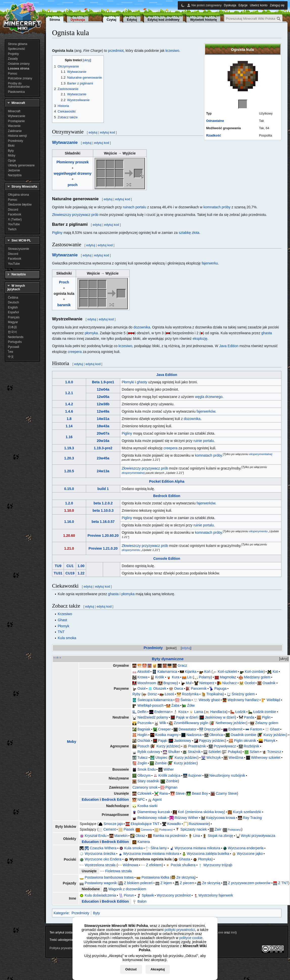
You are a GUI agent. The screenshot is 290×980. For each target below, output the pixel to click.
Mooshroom (147, 683)
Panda (249, 717)
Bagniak (144, 729)
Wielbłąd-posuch (151, 705)
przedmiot (116, 51)
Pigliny (57, 233)
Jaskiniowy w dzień (220, 717)
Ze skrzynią (185, 877)
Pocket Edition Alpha (167, 481)
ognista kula (64, 294)
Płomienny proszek (72, 162)
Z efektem (154, 865)
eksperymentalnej (261, 454)
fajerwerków (206, 411)
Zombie (161, 763)
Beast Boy (200, 793)
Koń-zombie (254, 672)
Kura (176, 677)
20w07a (103, 433)
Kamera (144, 842)
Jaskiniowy (183, 741)
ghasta (267, 333)
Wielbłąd (273, 700)
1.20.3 (69, 458)
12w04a (103, 389)
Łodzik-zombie (265, 712)
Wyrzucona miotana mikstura (197, 848)
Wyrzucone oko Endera (103, 859)
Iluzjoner (195, 775)
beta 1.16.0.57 (103, 522)
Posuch (143, 746)
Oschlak (144, 741)
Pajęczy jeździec (212, 741)
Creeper (164, 729)
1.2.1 (69, 393)
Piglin (266, 717)
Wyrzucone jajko (250, 854)
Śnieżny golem (243, 694)
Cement (110, 829)
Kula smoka (67, 638)
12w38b (103, 404)
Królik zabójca (169, 775)
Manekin (121, 836)
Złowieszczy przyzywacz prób (75, 215)
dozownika (142, 327)
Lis (189, 677)
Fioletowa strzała (118, 871)
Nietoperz (207, 683)
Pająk (162, 741)
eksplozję (200, 339)
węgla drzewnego (209, 397)
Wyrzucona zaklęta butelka (208, 854)
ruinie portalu (204, 441)
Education (90, 799)
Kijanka (191, 672)
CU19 (70, 573)
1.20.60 (69, 536)
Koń (207, 672)
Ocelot (250, 683)
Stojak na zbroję (220, 836)
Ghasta (185, 859)
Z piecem (187, 883)
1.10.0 (69, 510)
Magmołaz (228, 677)
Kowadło (174, 824)
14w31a (103, 419)
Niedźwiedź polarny (153, 717)
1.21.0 (69, 548)
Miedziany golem (257, 677)
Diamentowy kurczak (154, 812)
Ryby (136, 694)
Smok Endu (147, 769)
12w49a (103, 411)
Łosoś (169, 694)
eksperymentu (258, 531)
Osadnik (269, 683)
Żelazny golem (267, 723)
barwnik (64, 305)
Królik (160, 677)
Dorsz (152, 694)
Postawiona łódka (155, 877)
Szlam (255, 752)
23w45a (103, 458)
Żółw (191, 705)
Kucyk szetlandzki (247, 812)
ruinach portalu (135, 207)
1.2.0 (69, 503)
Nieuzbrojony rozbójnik (227, 775)
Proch (64, 282)
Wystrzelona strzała (100, 865)
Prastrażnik (197, 746)
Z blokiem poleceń (138, 883)
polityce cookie (191, 938)
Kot (275, 672)
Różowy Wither (186, 818)
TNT (61, 632)
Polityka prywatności (63, 948)
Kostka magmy (167, 735)
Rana (164, 793)
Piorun (129, 895)
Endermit (235, 729)
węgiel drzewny (78, 173)
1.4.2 (69, 404)
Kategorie (61, 913)
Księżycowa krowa (221, 818)
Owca (179, 688)
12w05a (103, 397)
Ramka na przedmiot (169, 836)
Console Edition (167, 559)
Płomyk (63, 626)
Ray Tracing (252, 818)
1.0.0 (69, 382)
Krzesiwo (65, 614)
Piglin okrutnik (245, 741)
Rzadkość (214, 136)
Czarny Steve (226, 793)
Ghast (62, 620)
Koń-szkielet (227, 672)
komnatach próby (217, 207)
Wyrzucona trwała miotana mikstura (151, 854)
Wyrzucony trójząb (218, 865)
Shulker (174, 752)
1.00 (81, 566)
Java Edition (229, 346)
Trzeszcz (274, 752)
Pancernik (199, 688)
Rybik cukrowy (149, 752)
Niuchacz (230, 683)
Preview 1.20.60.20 (103, 536)
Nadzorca (194, 735)
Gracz (182, 665)
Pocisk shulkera (183, 865)
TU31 (58, 573)
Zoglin (142, 763)
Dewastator (188, 729)
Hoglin (142, 735)
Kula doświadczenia (100, 895)
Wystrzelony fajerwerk (216, 895)
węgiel (59, 173)
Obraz (140, 836)
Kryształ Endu (95, 836)
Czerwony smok (145, 787)
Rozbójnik (251, 746)
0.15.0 (69, 489)
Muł (189, 683)
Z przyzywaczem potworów (249, 883)
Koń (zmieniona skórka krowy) (202, 812)
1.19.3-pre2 (103, 448)
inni (233, 932)
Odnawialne (215, 121)
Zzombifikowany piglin (191, 723)
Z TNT (283, 883)
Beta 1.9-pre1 (103, 382)
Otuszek (160, 688)
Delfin (142, 712)
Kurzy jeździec (275, 735)
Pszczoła (144, 723)
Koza (182, 712)
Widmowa (130, 865)
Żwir (218, 829)
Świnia (186, 700)
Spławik (148, 895)
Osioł (141, 688)
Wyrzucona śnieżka (100, 854)
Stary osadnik (148, 781)
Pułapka (234, 752)
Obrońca (216, 735)
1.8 (69, 419)
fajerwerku (210, 263)
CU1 (70, 566)
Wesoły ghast (209, 700)
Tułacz (143, 758)
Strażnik (194, 752)
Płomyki (128, 382)
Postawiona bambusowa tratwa (109, 877)
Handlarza (218, 712)
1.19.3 (69, 448)
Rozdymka (190, 694)
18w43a (103, 426)
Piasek (129, 829)
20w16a (103, 441)
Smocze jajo (113, 824)
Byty (96, 913)
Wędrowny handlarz (243, 700)
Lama (199, 712)
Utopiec (161, 758)
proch (73, 185)
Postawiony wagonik (101, 883)
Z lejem (166, 883)
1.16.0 (69, 522)
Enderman (163, 712)
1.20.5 (69, 471)
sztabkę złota (189, 233)
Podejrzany (165, 830)
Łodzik (240, 712)
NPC (141, 799)
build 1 (103, 489)
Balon (142, 901)
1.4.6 (69, 411)
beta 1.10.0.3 (103, 510)
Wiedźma (236, 758)
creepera (75, 352)
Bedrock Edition (167, 496)
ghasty (142, 382)
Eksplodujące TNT (145, 824)
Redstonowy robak (152, 818)
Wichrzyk (214, 758)
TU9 (58, 566)
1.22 (81, 573)
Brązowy (170, 683)
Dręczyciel (212, 729)
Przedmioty (153, 648)
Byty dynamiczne (168, 659)
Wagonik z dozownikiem (127, 889)
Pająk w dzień (187, 717)
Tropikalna (215, 694)
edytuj (186, 648)
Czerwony (146, 830)
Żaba (175, 705)
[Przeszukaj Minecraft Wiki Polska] (253, 19)
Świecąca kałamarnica (155, 700)
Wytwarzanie (65, 142)
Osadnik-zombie (243, 735)
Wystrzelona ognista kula (151, 859)
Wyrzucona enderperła (246, 848)
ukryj (284, 659)
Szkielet (215, 752)
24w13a (103, 471)
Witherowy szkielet (266, 758)
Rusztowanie (199, 824)
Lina (197, 836)
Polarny (205, 677)
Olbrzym (144, 775)
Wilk (163, 723)
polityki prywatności (180, 930)
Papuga (221, 688)
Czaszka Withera (103, 848)
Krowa (142, 677)
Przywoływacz (225, 746)
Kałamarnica (167, 672)
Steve (180, 793)
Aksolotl (143, 672)
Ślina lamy (159, 848)
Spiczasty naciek (194, 829)
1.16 (69, 437)
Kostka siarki (147, 806)
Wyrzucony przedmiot (174, 895)
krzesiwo (172, 51)
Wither (168, 769)
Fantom (256, 729)
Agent (157, 799)
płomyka (91, 333)
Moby (72, 742)
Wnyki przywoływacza (258, 836)
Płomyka (205, 859)
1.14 (69, 426)
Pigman (171, 787)
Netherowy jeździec (231, 723)
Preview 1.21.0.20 (103, 548)
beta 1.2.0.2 (103, 503)
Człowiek (144, 793)
